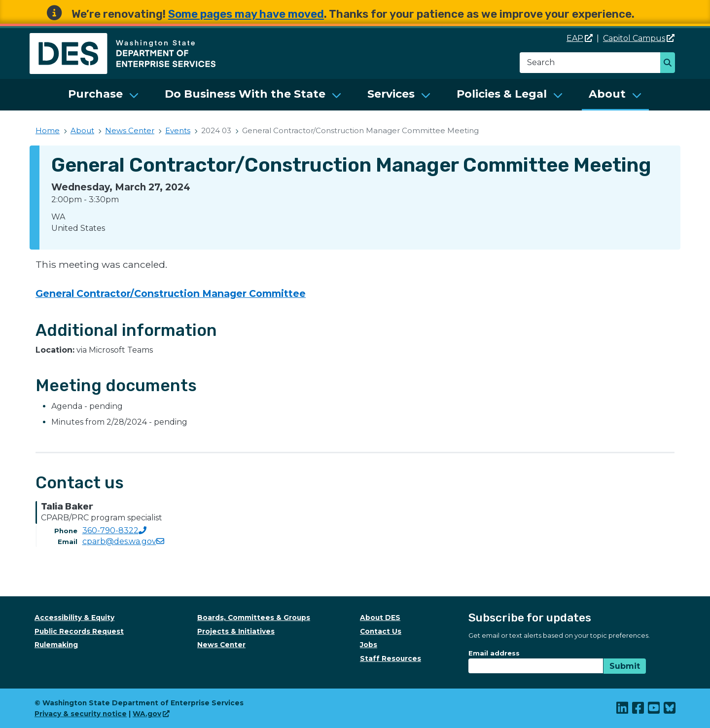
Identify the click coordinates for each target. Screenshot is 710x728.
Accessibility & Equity (74, 618)
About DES (380, 618)
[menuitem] (104, 95)
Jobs (369, 645)
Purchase (95, 94)
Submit (625, 666)
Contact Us (381, 631)
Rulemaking (56, 645)
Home (48, 130)
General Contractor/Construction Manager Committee (171, 293)
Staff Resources (390, 658)
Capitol (639, 38)
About (607, 94)
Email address (494, 653)
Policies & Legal (502, 94)
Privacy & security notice (81, 714)
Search (670, 64)
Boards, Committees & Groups (254, 618)
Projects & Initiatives (236, 631)
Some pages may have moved (246, 14)
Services (391, 94)
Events (178, 130)
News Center (130, 130)
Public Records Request (79, 631)
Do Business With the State (245, 94)
